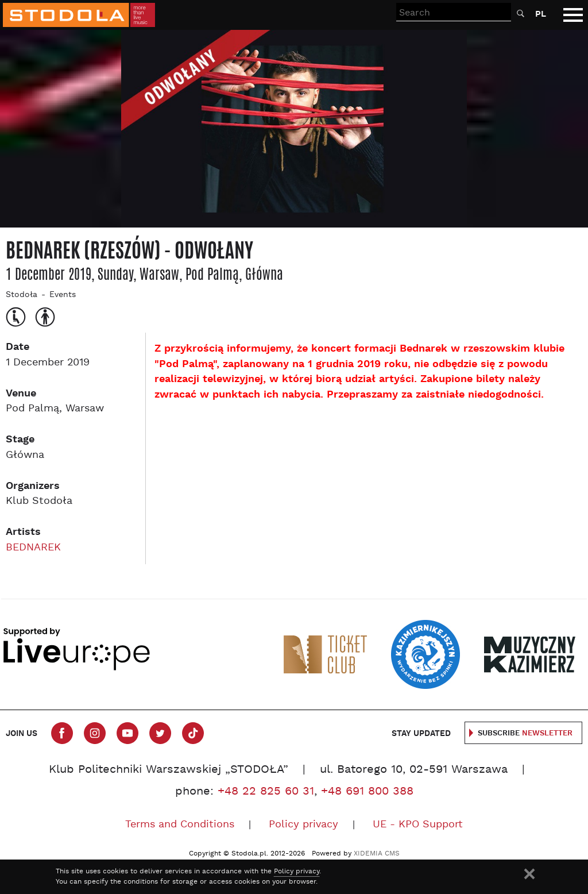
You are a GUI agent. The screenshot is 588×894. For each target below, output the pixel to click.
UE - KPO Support (418, 825)
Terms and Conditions (180, 825)
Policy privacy (303, 825)
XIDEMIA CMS (377, 854)
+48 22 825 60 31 (266, 792)
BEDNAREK (33, 548)
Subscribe (525, 733)
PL (541, 14)
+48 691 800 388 (367, 792)
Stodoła (22, 295)
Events (63, 295)
